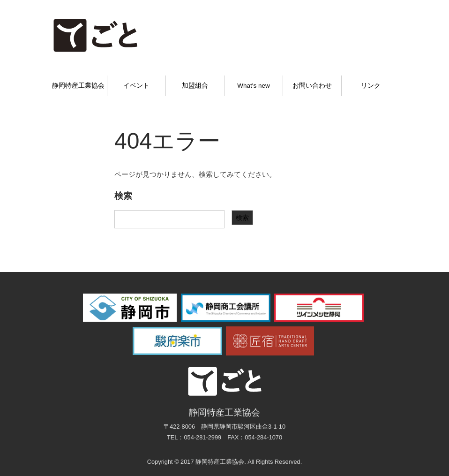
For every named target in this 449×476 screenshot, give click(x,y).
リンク (371, 86)
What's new (253, 86)
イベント (136, 86)
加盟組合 (195, 86)
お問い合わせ (312, 86)
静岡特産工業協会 (78, 86)
